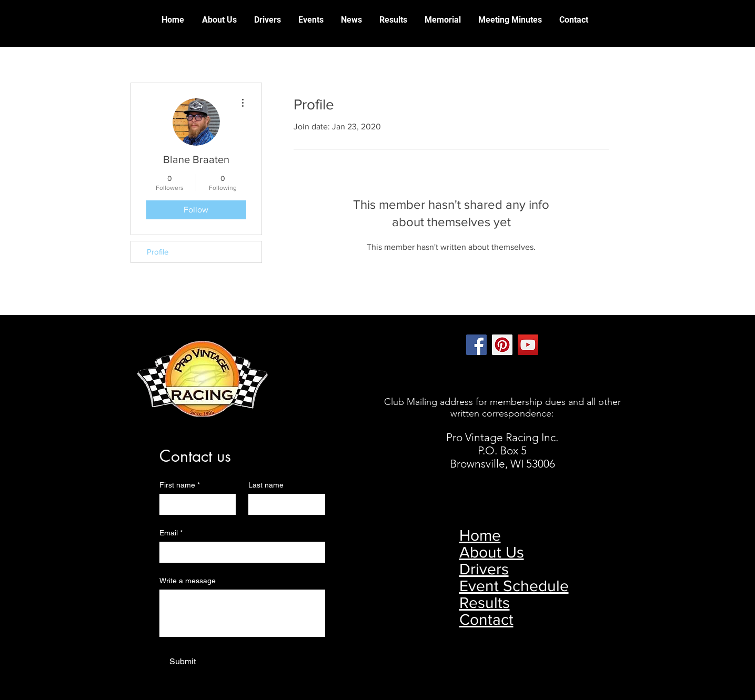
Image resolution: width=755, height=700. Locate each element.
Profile (158, 252)
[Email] (239, 552)
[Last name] (284, 504)
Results (485, 603)
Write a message (188, 581)
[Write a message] (242, 613)
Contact (486, 620)
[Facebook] (476, 345)
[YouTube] (528, 345)
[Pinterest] (502, 345)
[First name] (195, 504)
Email (171, 533)
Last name (266, 485)
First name (180, 485)
